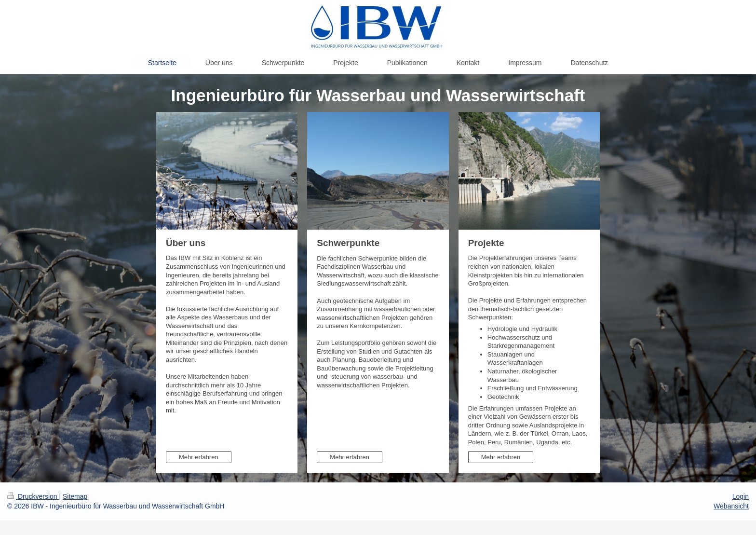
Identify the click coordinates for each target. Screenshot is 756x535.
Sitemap (75, 496)
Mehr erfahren (199, 457)
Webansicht (731, 506)
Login (741, 496)
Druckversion (33, 496)
